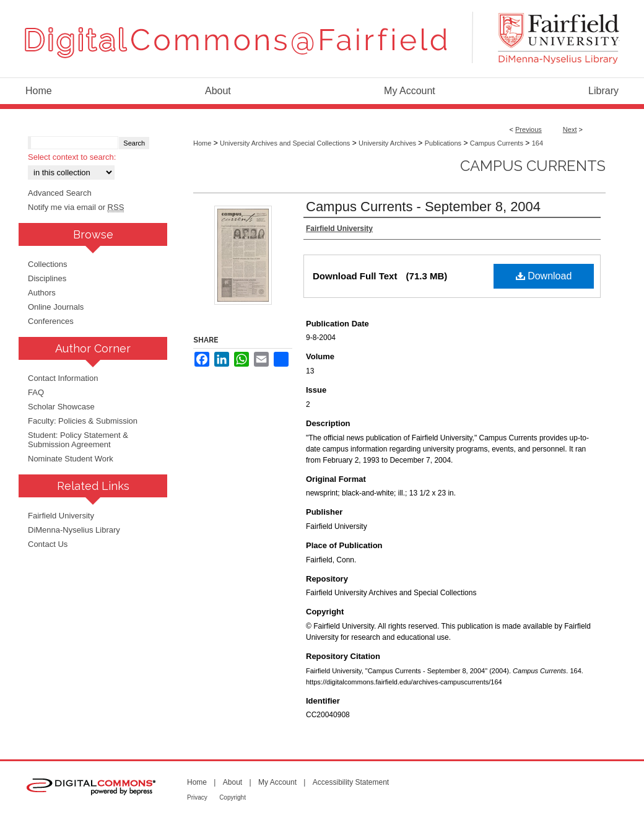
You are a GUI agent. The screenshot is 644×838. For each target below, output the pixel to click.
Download (544, 276)
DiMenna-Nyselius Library (74, 530)
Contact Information (63, 378)
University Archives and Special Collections (285, 143)
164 (537, 143)
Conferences (51, 321)
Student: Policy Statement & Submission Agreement (78, 440)
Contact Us (48, 544)
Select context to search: (72, 157)
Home (202, 143)
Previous (529, 129)
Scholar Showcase (61, 407)
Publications (443, 143)
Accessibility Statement (351, 782)
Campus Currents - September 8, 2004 (423, 207)
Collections (48, 264)
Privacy (197, 797)
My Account (277, 782)
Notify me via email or (76, 207)
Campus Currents (497, 143)
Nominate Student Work (71, 459)
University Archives (387, 143)
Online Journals (56, 307)
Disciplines (47, 278)
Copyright (233, 797)
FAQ (36, 392)
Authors (42, 293)
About (233, 782)
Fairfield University (61, 516)
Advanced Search (60, 193)
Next (570, 129)
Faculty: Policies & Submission (83, 421)
